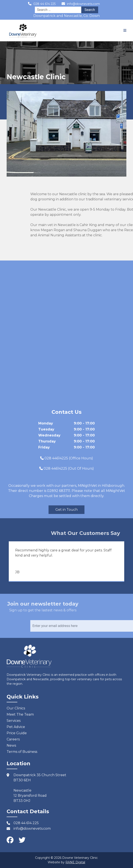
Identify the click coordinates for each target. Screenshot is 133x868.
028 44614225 (55, 468)
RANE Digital (75, 862)
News (11, 745)
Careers (13, 739)
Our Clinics (16, 708)
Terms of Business (22, 752)
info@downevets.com (83, 4)
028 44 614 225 (44, 4)
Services (14, 721)
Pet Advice (16, 727)
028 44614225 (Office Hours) (69, 458)
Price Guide (17, 733)
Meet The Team (20, 714)
